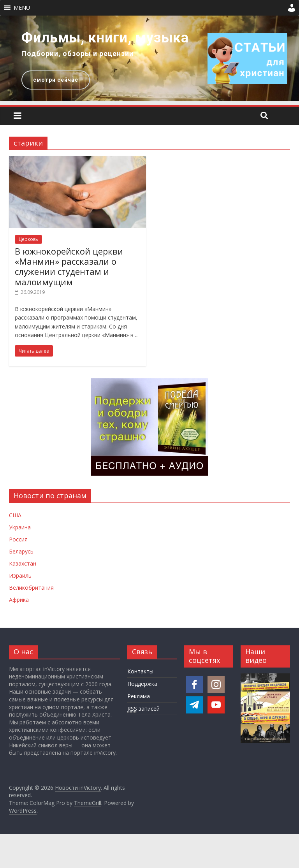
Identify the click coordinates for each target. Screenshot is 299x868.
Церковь (28, 239)
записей (143, 709)
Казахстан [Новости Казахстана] (23, 563)
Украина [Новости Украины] (20, 527)
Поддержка (142, 684)
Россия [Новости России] (18, 539)
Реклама (139, 696)
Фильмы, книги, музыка (105, 38)
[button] (22, 8)
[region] (149, 58)
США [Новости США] (15, 515)
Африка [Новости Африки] (19, 600)
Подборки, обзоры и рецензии (77, 54)
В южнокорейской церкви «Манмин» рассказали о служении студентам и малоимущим (69, 266)
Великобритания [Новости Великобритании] (31, 588)
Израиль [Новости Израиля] (20, 575)
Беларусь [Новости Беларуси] (21, 551)
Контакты (140, 671)
